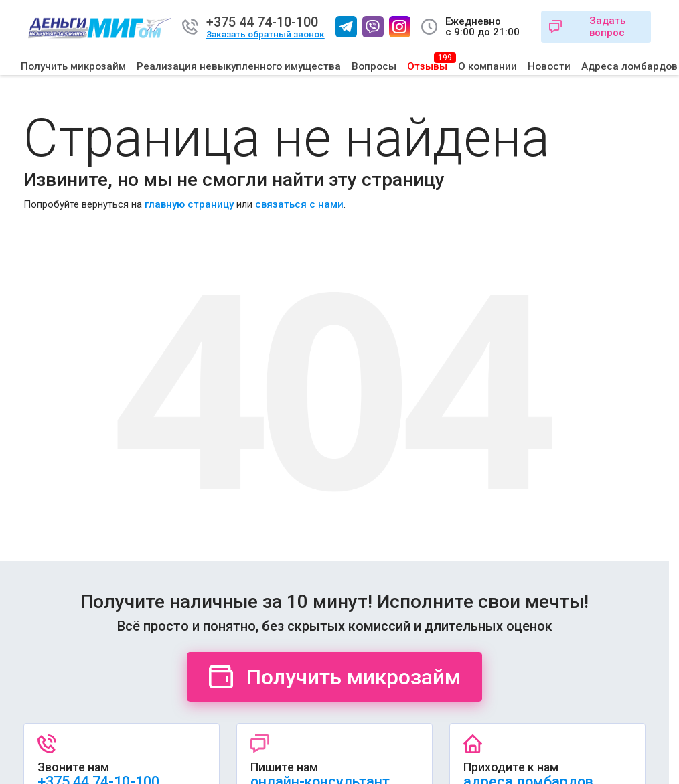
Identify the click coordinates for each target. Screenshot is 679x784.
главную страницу (189, 204)
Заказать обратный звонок (266, 34)
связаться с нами (299, 204)
